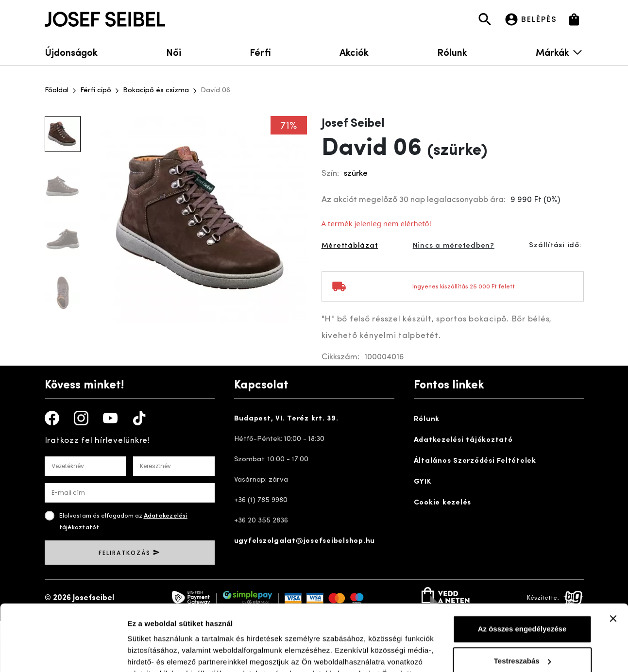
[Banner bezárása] (613, 559)
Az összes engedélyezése (522, 570)
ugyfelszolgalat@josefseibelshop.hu (305, 541)
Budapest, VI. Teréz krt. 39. (286, 419)
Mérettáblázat (350, 246)
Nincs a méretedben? (454, 246)
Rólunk (452, 52)
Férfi (260, 52)
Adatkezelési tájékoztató (463, 440)
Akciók (354, 52)
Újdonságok (71, 52)
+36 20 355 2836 (261, 521)
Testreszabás (523, 601)
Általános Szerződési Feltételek (475, 461)
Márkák (560, 52)
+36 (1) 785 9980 (261, 500)
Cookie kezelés (443, 503)
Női (174, 52)
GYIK (423, 482)
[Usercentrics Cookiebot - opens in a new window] (63, 653)
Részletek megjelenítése (170, 653)
